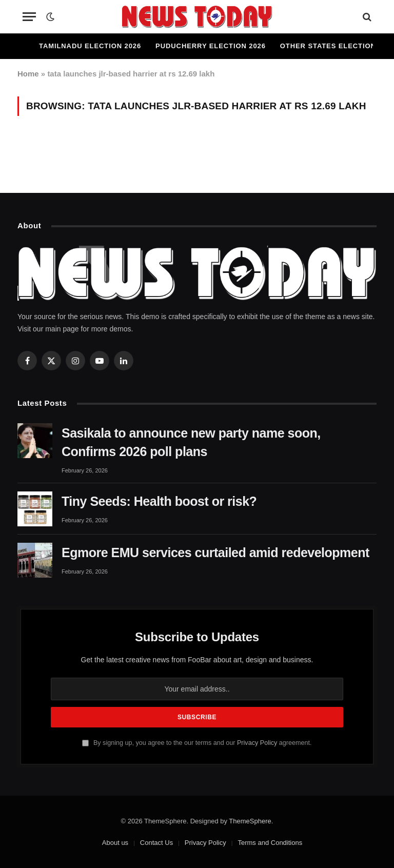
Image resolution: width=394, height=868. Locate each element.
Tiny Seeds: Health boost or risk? (159, 501)
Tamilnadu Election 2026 (90, 46)
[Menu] (29, 17)
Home (28, 74)
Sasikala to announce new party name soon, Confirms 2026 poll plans (191, 442)
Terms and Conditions (270, 843)
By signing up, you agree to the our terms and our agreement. (197, 743)
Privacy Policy (257, 743)
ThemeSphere (250, 821)
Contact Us (156, 843)
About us (115, 843)
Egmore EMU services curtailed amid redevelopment (215, 553)
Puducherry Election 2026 (211, 46)
